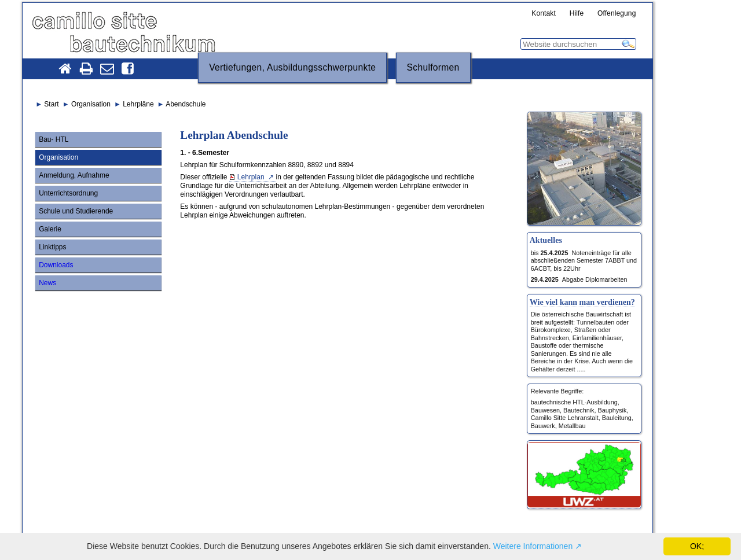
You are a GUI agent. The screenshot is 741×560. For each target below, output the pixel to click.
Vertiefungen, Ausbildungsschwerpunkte (292, 67)
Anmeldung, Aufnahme (74, 175)
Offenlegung (617, 14)
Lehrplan (252, 177)
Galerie (50, 229)
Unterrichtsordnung (68, 193)
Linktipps (52, 247)
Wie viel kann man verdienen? (582, 302)
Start (51, 104)
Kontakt (544, 14)
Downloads (56, 265)
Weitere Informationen (533, 546)
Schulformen (433, 67)
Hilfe (577, 14)
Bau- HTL (54, 139)
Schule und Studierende (76, 211)
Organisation (58, 157)
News (47, 283)
